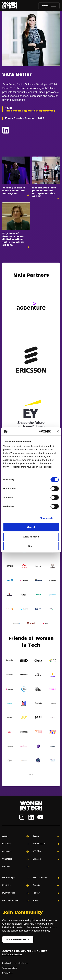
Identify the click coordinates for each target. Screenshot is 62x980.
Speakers (46, 859)
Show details (46, 518)
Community (16, 852)
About (16, 836)
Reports (46, 886)
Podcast (46, 893)
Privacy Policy (8, 973)
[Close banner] (58, 431)
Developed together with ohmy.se (15, 963)
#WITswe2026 (46, 844)
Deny (31, 546)
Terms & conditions (10, 968)
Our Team (16, 844)
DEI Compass (16, 893)
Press (46, 901)
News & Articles (46, 878)
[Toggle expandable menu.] (49, 6)
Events (46, 836)
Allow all (31, 527)
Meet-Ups (16, 886)
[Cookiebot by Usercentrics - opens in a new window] (39, 431)
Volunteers (16, 859)
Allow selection (31, 537)
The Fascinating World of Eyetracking (30, 111)
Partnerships (16, 878)
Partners (16, 867)
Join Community (18, 939)
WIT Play (46, 852)
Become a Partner (16, 901)
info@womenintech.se (12, 954)
